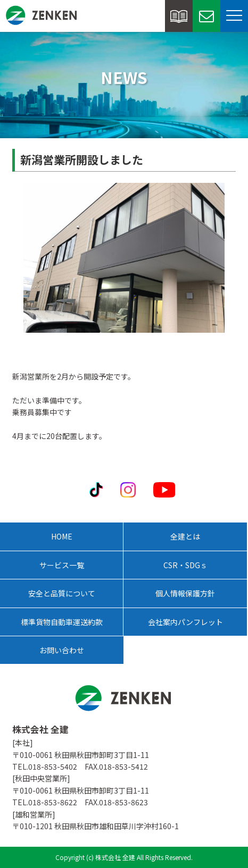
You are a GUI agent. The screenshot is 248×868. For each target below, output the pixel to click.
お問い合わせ (62, 650)
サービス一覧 (62, 565)
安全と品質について (62, 593)
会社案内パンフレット (185, 622)
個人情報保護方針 (185, 593)
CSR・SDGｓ (185, 565)
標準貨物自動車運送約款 (62, 622)
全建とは (185, 536)
